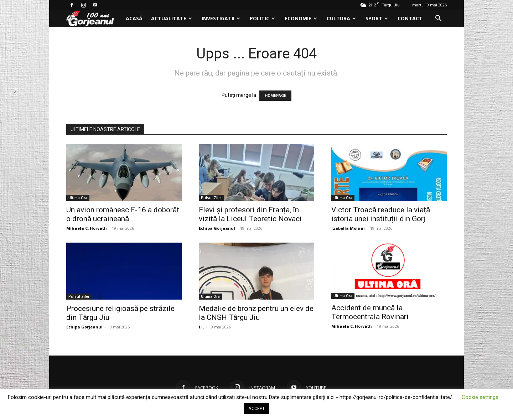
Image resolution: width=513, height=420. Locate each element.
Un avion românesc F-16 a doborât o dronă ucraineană (123, 214)
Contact (410, 18)
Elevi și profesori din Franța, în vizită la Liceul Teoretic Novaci (250, 214)
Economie (301, 18)
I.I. (201, 327)
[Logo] (94, 19)
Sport (377, 18)
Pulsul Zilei (211, 198)
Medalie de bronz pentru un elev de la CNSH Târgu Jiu (256, 313)
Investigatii (221, 18)
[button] (438, 19)
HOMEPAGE (275, 96)
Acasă (134, 18)
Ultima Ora (78, 198)
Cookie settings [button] (480, 397)
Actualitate (172, 18)
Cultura (341, 18)
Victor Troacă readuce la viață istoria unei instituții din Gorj (381, 214)
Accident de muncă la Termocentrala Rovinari (370, 312)
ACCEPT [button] (256, 408)
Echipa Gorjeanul (217, 228)
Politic (262, 18)
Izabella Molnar (348, 228)
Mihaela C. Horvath (87, 228)
